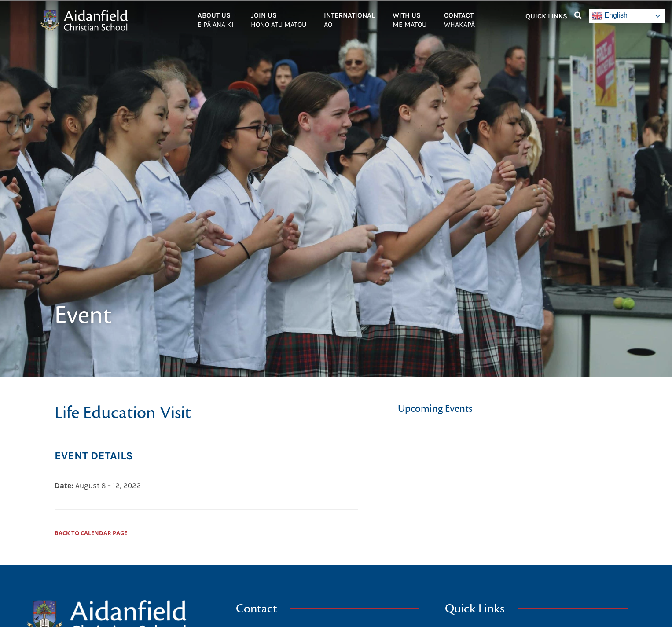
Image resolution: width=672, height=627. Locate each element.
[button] (578, 15)
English (610, 16)
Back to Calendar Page (91, 533)
